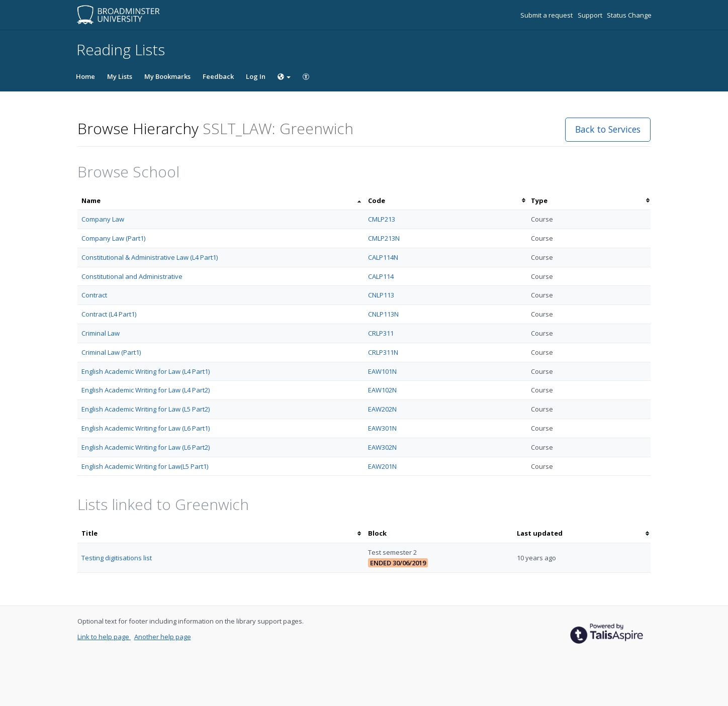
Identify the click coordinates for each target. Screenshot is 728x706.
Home (85, 76)
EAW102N (382, 390)
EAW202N (382, 409)
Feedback (218, 76)
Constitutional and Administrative (132, 276)
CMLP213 (382, 219)
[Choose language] (284, 76)
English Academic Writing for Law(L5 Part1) (145, 466)
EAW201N (382, 466)
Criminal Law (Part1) (111, 352)
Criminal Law (101, 333)
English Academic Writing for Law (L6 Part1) (146, 428)
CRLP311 (381, 333)
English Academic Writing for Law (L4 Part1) (146, 371)
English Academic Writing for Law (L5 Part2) (146, 409)
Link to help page (104, 637)
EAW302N (382, 447)
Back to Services (608, 129)
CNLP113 (381, 295)
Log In (256, 76)
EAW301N (382, 428)
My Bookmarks (167, 76)
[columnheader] (221, 201)
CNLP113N (383, 314)
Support (591, 15)
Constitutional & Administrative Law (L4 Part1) (150, 257)
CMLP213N (384, 238)
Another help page (163, 637)
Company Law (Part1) (113, 238)
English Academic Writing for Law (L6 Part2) (146, 447)
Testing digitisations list (117, 558)
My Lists (120, 76)
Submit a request (547, 15)
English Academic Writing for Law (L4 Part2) (146, 390)
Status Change (629, 15)
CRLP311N (383, 352)
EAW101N (382, 371)
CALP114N (383, 257)
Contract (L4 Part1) (109, 314)
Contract (94, 295)
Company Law (103, 219)
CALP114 (381, 276)
